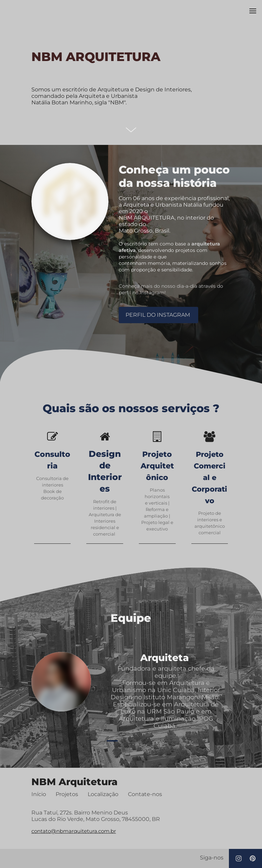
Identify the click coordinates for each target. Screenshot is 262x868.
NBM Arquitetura (75, 782)
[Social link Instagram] (239, 859)
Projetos (67, 794)
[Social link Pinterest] (253, 859)
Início (39, 794)
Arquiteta (166, 658)
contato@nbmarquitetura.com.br (74, 831)
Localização (103, 794)
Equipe (131, 618)
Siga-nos (212, 858)
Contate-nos (145, 794)
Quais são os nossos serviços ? (131, 409)
